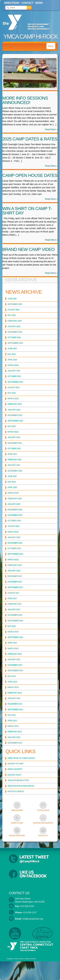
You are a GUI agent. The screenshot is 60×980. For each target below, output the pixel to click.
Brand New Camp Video (28, 249)
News (39, 3)
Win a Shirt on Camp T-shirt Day (27, 211)
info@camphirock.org (33, 919)
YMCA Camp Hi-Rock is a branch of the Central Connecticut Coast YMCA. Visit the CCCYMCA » (30, 946)
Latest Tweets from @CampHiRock (30, 859)
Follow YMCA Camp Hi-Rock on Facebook (30, 874)
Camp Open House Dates (30, 175)
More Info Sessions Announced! (25, 100)
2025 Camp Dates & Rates (30, 139)
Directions (12, 3)
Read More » (51, 129)
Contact (27, 3)
